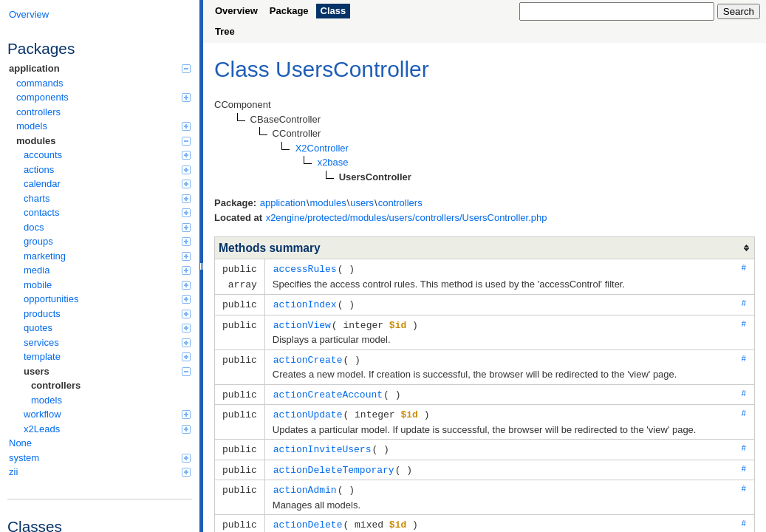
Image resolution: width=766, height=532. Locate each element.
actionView (302, 322)
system (100, 458)
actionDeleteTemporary (334, 463)
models (103, 126)
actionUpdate (308, 409)
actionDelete (308, 516)
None (20, 443)
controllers (38, 112)
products (107, 314)
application (100, 68)
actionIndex (305, 302)
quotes (107, 328)
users (107, 371)
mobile (107, 285)
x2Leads (107, 429)
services (107, 342)
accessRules (305, 268)
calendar (107, 184)
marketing (107, 256)
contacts (107, 212)
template (107, 357)
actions (107, 170)
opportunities (107, 299)
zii (100, 472)
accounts (107, 155)
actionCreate (308, 356)
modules (103, 141)
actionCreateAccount (328, 390)
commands (40, 83)
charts (107, 198)
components (103, 97)
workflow (107, 414)
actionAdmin (305, 482)
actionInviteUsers (322, 443)
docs (107, 227)
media (107, 270)
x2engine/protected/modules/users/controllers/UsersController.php (407, 218)
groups (107, 241)
